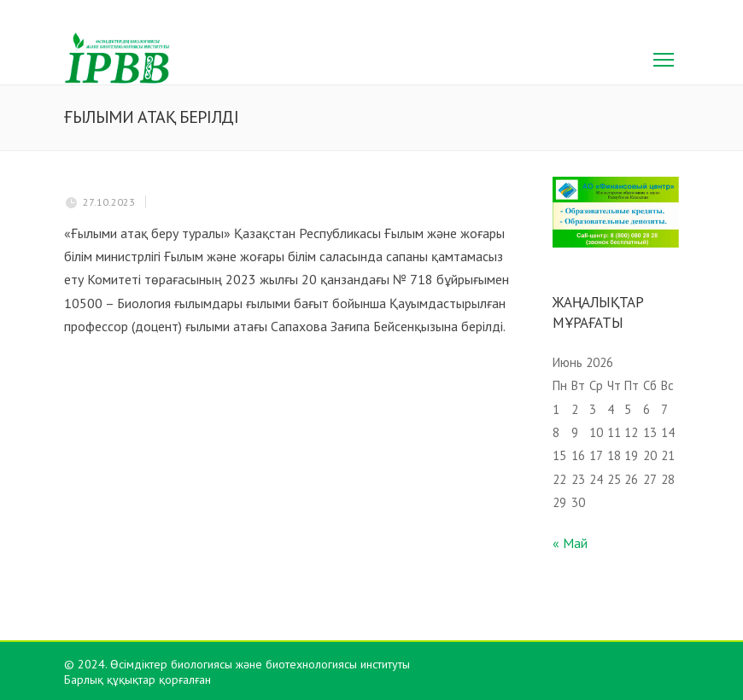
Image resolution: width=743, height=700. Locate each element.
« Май (570, 543)
